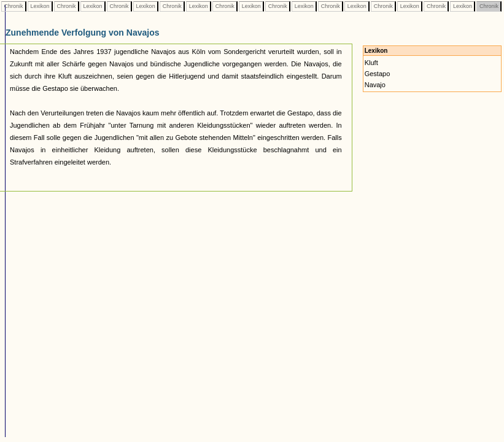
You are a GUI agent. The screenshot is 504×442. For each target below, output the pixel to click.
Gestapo (378, 74)
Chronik (14, 6)
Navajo (375, 85)
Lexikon (40, 6)
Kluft (371, 63)
